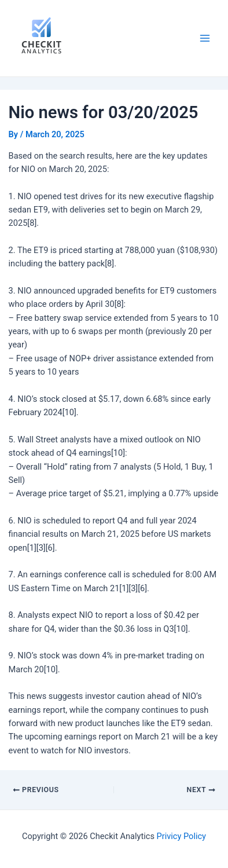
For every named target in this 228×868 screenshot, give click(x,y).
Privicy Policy (181, 836)
